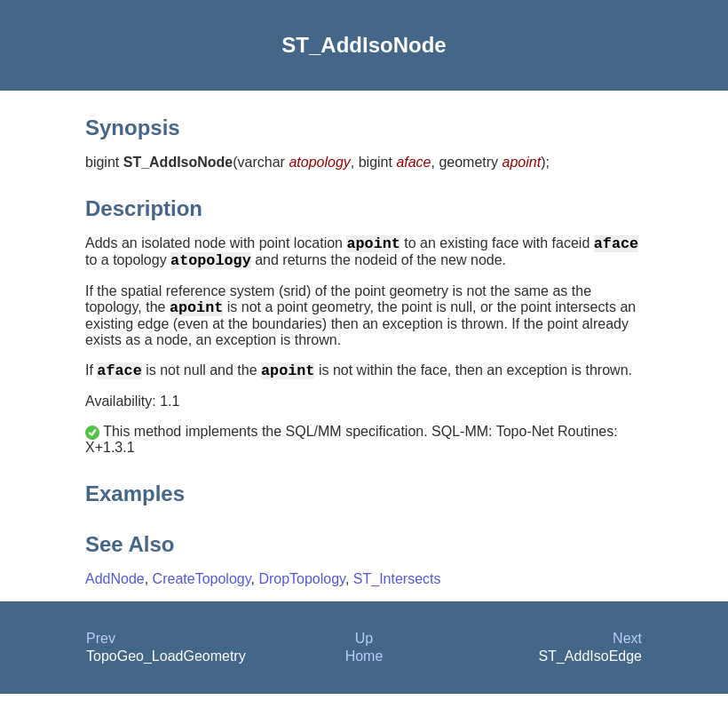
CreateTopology (202, 593)
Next (627, 652)
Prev (101, 652)
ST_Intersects (397, 593)
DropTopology (302, 593)
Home (364, 670)
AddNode (115, 593)
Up (364, 652)
